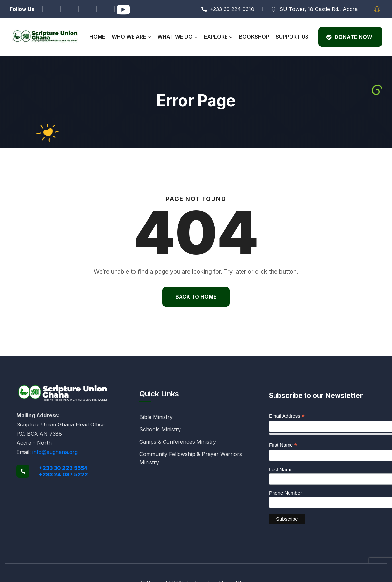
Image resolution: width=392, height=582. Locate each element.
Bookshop (254, 37)
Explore (216, 37)
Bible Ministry (156, 417)
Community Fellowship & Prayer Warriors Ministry (191, 458)
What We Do (175, 37)
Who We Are (129, 37)
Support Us (292, 37)
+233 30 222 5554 (63, 468)
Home (97, 37)
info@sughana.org (55, 452)
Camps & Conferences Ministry (178, 442)
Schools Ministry (160, 429)
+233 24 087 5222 (64, 474)
